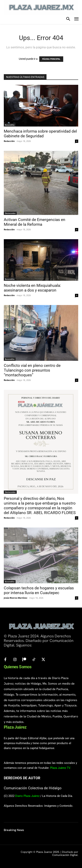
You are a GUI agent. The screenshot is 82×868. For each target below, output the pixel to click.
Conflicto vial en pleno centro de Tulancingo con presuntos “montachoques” (32, 370)
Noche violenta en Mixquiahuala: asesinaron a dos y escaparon (32, 288)
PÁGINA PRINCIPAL (51, 59)
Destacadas (10, 213)
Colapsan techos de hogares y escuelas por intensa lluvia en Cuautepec (39, 590)
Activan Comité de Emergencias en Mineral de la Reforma (35, 222)
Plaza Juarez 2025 (48, 852)
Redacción (9, 141)
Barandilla (10, 125)
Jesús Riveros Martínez (15, 598)
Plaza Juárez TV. (60, 768)
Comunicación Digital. (65, 855)
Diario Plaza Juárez (27, 796)
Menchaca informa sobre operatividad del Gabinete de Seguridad (40, 134)
